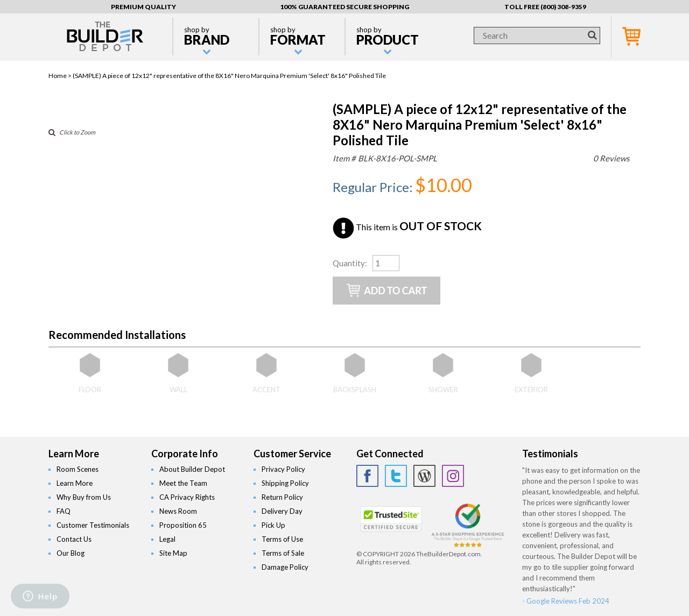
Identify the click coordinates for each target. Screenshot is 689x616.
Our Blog (71, 553)
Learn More (75, 483)
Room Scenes (78, 469)
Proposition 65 (183, 525)
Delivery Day (282, 511)
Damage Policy (285, 567)
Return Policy (282, 497)
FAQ (64, 511)
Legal (167, 539)
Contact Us (74, 539)
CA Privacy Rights (187, 497)
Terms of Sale (283, 553)
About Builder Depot (192, 469)
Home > (61, 76)
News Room (178, 511)
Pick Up (273, 525)
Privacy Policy (283, 469)
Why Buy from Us (84, 497)
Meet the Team (183, 483)
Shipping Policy (285, 483)
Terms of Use (282, 539)
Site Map (173, 553)
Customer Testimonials (93, 525)
